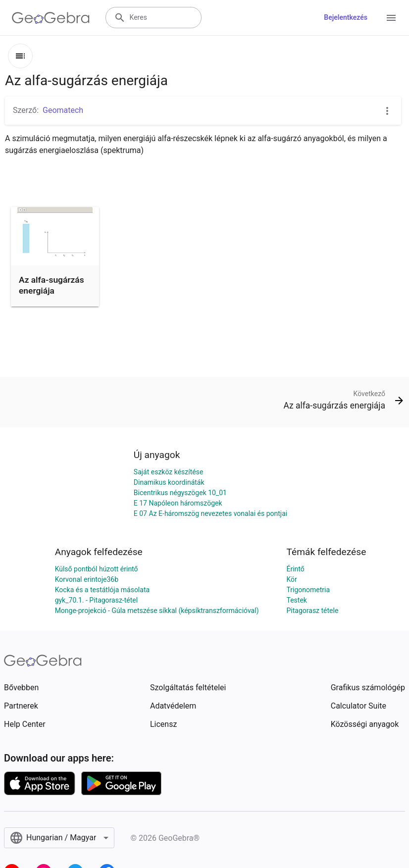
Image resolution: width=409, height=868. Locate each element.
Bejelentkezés (346, 17)
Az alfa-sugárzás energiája (51, 285)
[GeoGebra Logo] (51, 18)
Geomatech (63, 110)
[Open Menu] (391, 18)
